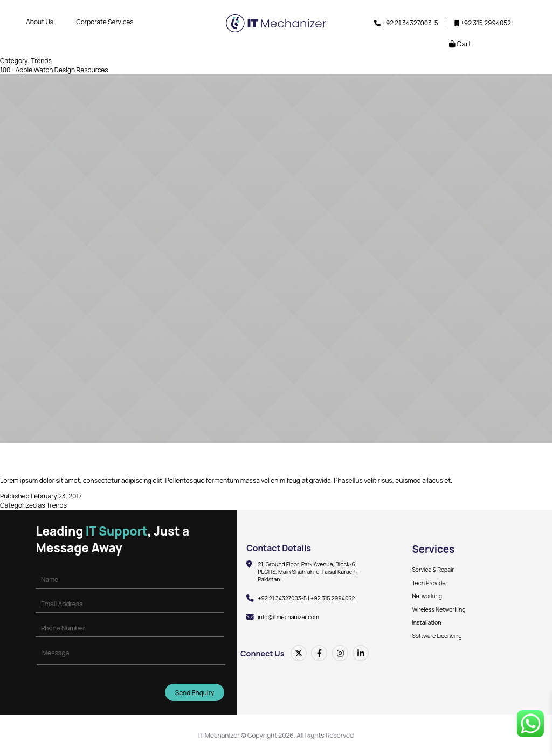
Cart (460, 44)
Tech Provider (430, 583)
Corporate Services (105, 22)
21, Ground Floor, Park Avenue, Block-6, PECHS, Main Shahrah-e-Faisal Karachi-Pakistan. (308, 572)
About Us (40, 22)
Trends (57, 505)
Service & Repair (433, 570)
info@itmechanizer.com (288, 617)
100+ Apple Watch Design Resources (54, 70)
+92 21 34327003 (407, 23)
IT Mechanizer (219, 735)
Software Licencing (437, 636)
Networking (427, 596)
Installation (426, 622)
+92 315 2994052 (486, 23)
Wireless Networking (439, 609)
